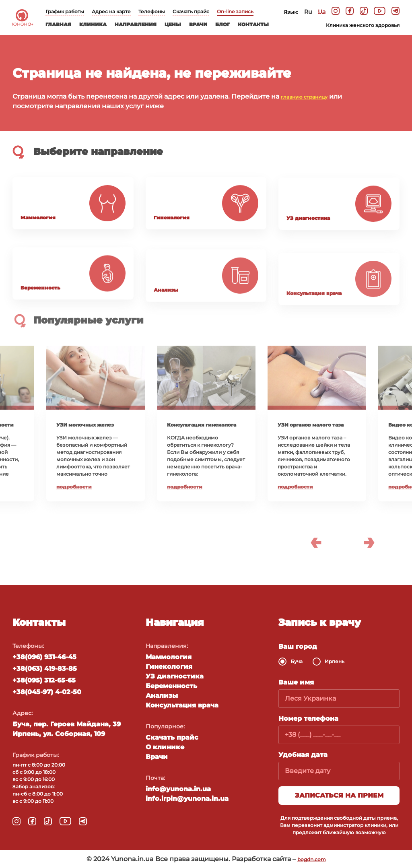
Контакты (253, 24)
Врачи (198, 24)
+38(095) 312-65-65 (44, 680)
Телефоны (152, 11)
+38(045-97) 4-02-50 (47, 692)
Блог (222, 24)
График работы (65, 11)
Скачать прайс (191, 11)
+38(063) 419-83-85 (45, 669)
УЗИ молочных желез (85, 425)
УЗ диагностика (175, 676)
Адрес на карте (111, 11)
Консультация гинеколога (202, 425)
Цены (173, 24)
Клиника (93, 24)
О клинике (165, 747)
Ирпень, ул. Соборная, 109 (59, 734)
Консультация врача (182, 705)
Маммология (169, 657)
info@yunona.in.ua (178, 789)
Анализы (162, 696)
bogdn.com (312, 859)
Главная (58, 24)
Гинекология (169, 667)
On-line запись (235, 11)
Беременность (171, 686)
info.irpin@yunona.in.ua (187, 799)
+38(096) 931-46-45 (44, 657)
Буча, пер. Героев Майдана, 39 (67, 724)
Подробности (74, 487)
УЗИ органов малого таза (311, 425)
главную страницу (304, 97)
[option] (206, 424)
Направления (136, 24)
